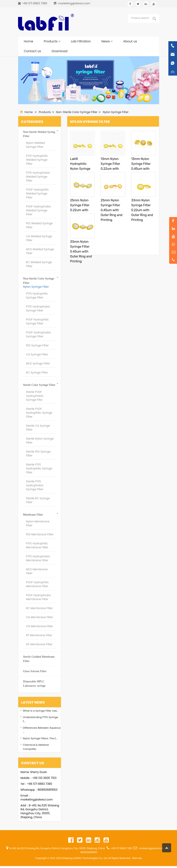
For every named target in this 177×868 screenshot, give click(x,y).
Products (52, 41)
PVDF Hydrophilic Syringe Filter (38, 321)
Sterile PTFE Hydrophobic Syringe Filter (35, 485)
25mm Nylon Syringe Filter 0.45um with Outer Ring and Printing (111, 210)
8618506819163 (47, 790)
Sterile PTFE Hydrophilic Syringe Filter (39, 468)
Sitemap (137, 858)
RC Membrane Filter (39, 608)
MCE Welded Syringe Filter (40, 251)
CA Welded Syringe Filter (39, 238)
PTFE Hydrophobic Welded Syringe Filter (38, 177)
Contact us (33, 51)
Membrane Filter (33, 514)
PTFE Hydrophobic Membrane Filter (38, 558)
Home (29, 41)
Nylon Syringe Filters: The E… (40, 738)
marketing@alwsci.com (74, 3)
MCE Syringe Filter (38, 363)
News (107, 41)
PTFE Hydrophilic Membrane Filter (37, 545)
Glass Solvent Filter (35, 671)
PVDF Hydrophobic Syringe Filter (39, 334)
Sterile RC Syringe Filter (38, 500)
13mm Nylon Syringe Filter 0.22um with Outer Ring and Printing (111, 169)
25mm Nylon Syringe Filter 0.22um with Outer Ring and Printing (81, 210)
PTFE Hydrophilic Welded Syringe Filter (37, 160)
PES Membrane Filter (40, 534)
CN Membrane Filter (40, 626)
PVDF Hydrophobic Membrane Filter (39, 597)
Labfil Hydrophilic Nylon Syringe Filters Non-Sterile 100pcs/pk (80, 171)
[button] (59, 41)
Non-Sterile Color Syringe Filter (77, 112)
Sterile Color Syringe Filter (39, 385)
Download (59, 51)
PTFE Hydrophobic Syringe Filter (38, 309)
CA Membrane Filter (40, 617)
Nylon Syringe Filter (116, 112)
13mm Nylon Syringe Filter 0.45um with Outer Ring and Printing (142, 169)
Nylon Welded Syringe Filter (35, 145)
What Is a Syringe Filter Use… (41, 711)
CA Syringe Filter (37, 354)
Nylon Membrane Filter (38, 523)
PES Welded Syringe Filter (39, 225)
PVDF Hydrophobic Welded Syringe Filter (39, 210)
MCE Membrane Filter (37, 571)
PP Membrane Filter (39, 635)
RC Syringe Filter (37, 372)
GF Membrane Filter (39, 644)
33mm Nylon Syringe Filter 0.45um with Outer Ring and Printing (81, 251)
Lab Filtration (81, 41)
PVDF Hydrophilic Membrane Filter (38, 584)
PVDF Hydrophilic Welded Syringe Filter (38, 193)
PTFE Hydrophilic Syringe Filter (37, 296)
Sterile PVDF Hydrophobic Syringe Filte (35, 396)
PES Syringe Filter (37, 345)
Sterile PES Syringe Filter (38, 454)
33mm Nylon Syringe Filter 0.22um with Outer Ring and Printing (142, 210)
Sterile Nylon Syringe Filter (40, 441)
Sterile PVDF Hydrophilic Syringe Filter (39, 413)
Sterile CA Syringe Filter (38, 428)
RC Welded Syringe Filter (39, 264)
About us (130, 41)
